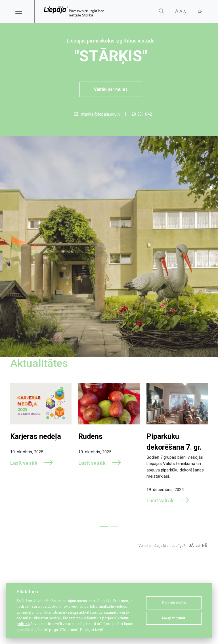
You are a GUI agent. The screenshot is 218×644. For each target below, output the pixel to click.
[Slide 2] (114, 527)
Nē (204, 546)
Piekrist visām (174, 603)
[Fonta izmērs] (181, 11)
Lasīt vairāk (32, 463)
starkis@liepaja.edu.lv (101, 114)
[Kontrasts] (200, 11)
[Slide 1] (211, 188)
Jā (191, 546)
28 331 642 (142, 114)
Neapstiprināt (174, 618)
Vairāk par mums (111, 89)
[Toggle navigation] (22, 11)
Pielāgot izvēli (92, 630)
